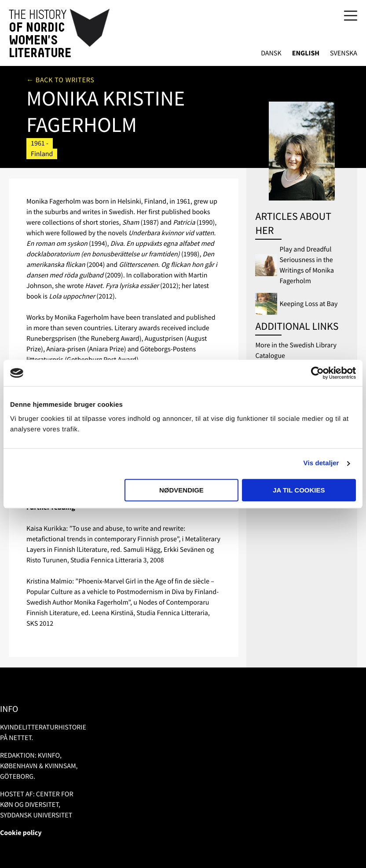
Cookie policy (21, 833)
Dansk (271, 53)
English (306, 53)
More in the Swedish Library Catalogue (296, 350)
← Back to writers (60, 80)
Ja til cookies (299, 490)
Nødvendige (181, 490)
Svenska (344, 53)
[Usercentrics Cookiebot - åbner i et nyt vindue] (317, 373)
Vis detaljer (321, 463)
